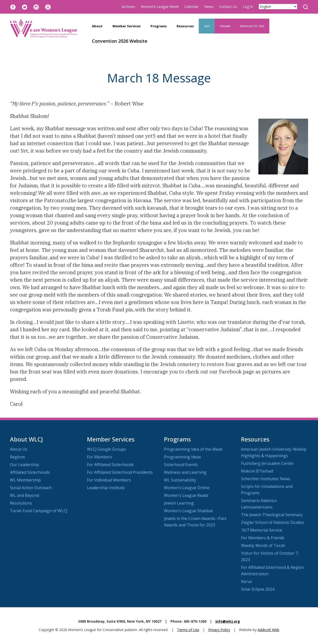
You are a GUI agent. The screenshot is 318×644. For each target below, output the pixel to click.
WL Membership (25, 480)
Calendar (191, 7)
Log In (248, 7)
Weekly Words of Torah (263, 545)
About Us (19, 449)
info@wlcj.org (228, 621)
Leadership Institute (106, 488)
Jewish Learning (179, 503)
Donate (225, 26)
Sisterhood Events (181, 465)
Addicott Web (268, 630)
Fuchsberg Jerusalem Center (267, 463)
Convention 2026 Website (120, 41)
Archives (128, 7)
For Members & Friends (263, 538)
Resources (185, 26)
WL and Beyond (24, 495)
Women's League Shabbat (188, 511)
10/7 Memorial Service (262, 530)
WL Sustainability (180, 480)
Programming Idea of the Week (193, 449)
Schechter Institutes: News (266, 479)
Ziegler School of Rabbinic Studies (273, 522)
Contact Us (228, 7)
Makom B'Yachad (257, 471)
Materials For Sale (252, 26)
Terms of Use (188, 630)
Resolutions (21, 503)
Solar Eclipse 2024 (258, 589)
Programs (159, 26)
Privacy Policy (219, 630)
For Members (99, 457)
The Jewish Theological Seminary (272, 515)
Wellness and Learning (185, 472)
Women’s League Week (160, 7)
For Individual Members (109, 480)
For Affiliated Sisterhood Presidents (120, 472)
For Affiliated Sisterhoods (110, 465)
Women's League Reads (186, 495)
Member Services (127, 26)
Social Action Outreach (31, 488)
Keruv (246, 581)
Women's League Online (187, 488)
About (97, 26)
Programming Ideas (182, 457)
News (209, 7)
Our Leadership (24, 465)
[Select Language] (278, 7)
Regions (18, 457)
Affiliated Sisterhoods (30, 472)
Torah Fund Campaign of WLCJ (39, 511)
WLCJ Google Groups (106, 449)
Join (207, 26)
